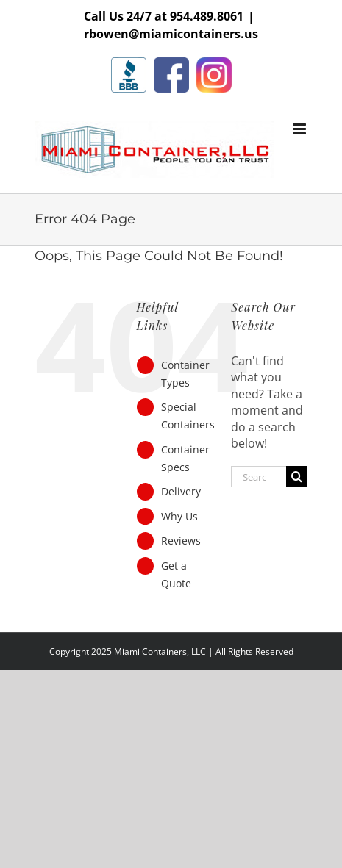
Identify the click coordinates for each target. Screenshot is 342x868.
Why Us (179, 516)
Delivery (181, 491)
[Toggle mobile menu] (300, 129)
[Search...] (259, 477)
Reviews (181, 541)
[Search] (297, 477)
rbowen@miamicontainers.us (171, 34)
